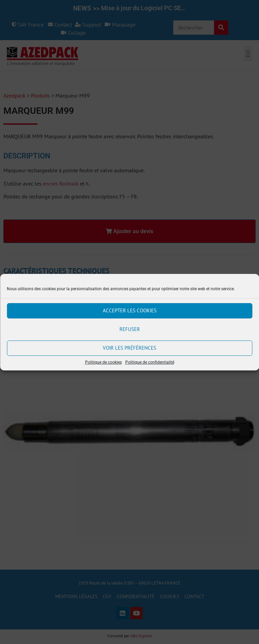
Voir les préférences (129, 348)
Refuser (130, 329)
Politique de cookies (103, 362)
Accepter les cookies (130, 310)
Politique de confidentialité (150, 362)
